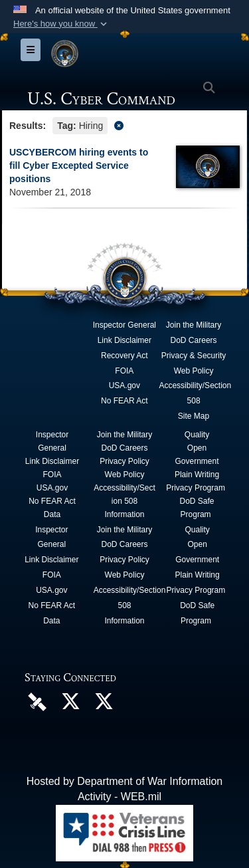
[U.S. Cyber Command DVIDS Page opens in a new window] (37, 702)
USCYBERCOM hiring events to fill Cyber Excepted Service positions (79, 165)
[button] (61, 24)
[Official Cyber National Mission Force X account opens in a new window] (104, 705)
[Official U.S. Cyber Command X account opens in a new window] (70, 705)
